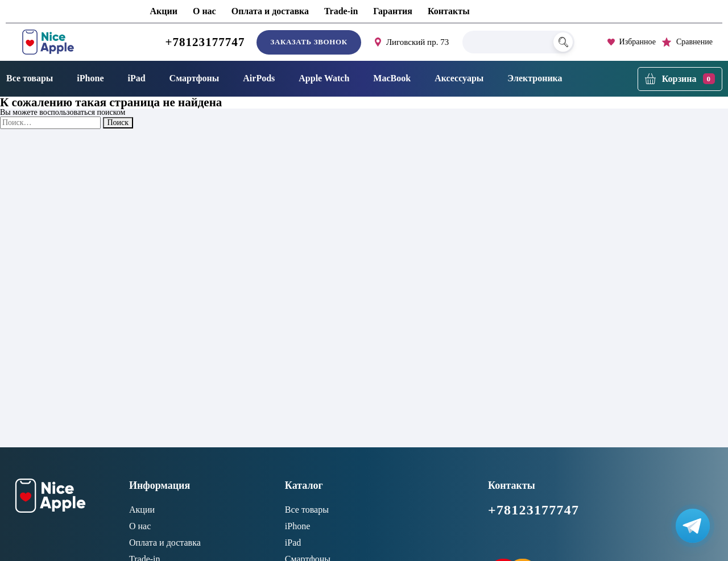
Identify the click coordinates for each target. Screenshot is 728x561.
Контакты (449, 11)
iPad (136, 78)
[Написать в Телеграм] (693, 526)
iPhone (90, 78)
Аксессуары (459, 78)
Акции (164, 11)
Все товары (307, 510)
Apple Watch (324, 78)
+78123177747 (205, 42)
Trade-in (341, 11)
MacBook (392, 78)
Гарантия (393, 11)
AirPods (259, 78)
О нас (204, 11)
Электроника (535, 78)
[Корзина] (680, 79)
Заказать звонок (309, 42)
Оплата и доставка (270, 11)
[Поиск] (563, 42)
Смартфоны (195, 78)
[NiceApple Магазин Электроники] (74, 42)
